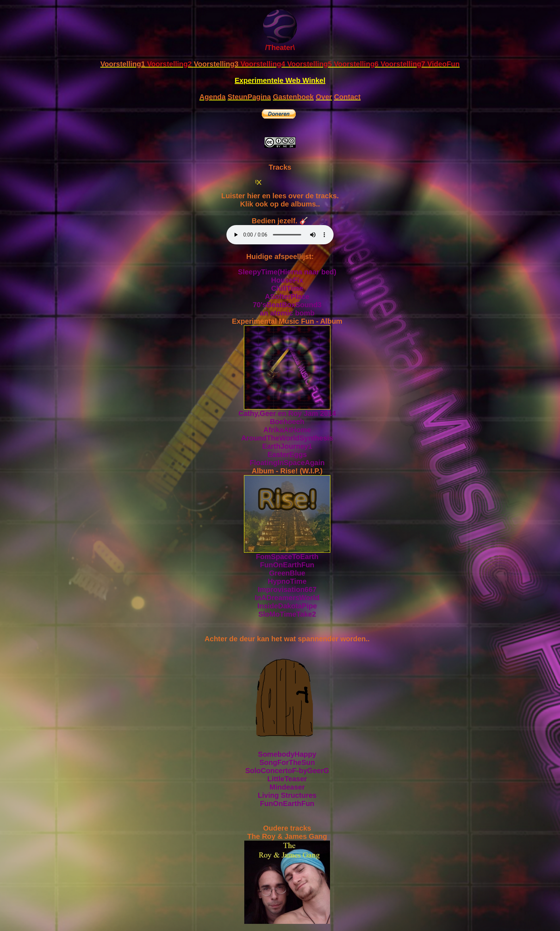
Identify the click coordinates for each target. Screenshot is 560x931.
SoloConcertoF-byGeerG (287, 771)
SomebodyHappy (287, 754)
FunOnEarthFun (287, 565)
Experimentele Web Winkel (280, 80)
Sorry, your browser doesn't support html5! (280, 235)
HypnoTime (287, 581)
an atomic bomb (287, 313)
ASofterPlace (287, 297)
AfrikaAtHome (287, 430)
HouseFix (287, 280)
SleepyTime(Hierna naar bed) (287, 272)
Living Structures (287, 795)
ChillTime (287, 288)
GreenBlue (287, 573)
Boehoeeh (287, 422)
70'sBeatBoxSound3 (287, 305)
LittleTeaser (287, 779)
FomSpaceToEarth (287, 557)
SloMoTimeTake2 (287, 614)
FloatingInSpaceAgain (287, 463)
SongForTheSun (287, 762)
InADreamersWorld (287, 598)
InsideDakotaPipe (287, 606)
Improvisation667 (287, 589)
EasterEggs (287, 454)
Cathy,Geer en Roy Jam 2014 (287, 413)
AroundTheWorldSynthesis (287, 438)
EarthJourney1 (287, 446)
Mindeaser (287, 787)
